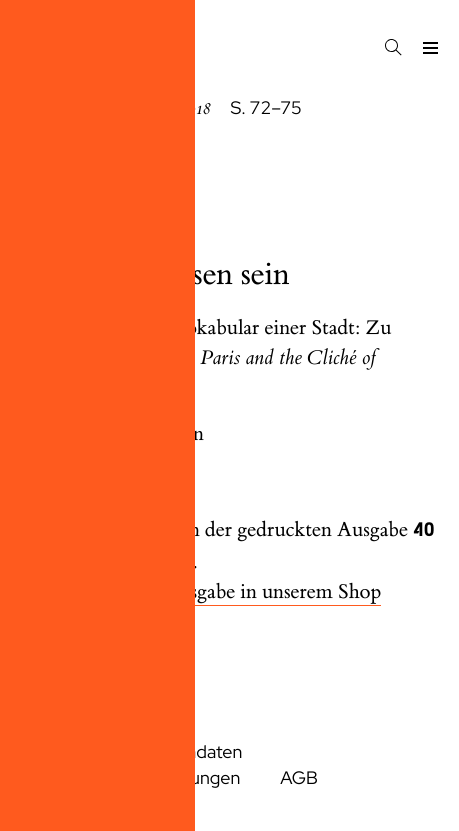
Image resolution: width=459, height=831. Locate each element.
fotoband (55, 192)
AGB (299, 778)
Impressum (63, 752)
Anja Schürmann (133, 434)
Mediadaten (194, 752)
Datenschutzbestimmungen (130, 778)
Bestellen (143, 623)
